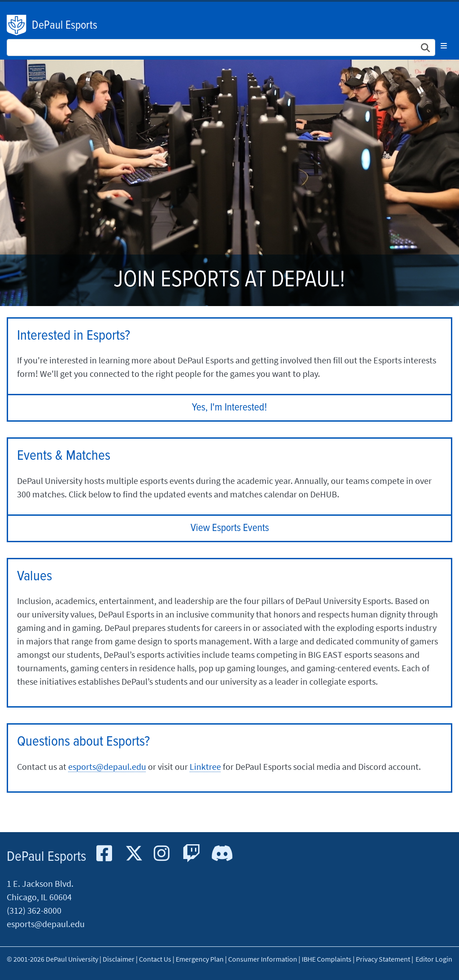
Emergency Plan (200, 959)
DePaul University (17, 25)
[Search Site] (221, 47)
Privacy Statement (383, 959)
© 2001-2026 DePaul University (52, 959)
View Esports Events (230, 528)
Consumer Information (263, 959)
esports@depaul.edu (107, 766)
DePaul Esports (65, 26)
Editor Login (434, 959)
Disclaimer (119, 959)
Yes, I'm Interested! (229, 408)
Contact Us (155, 959)
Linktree (205, 766)
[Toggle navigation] (444, 46)
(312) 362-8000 (34, 910)
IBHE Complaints (327, 959)
